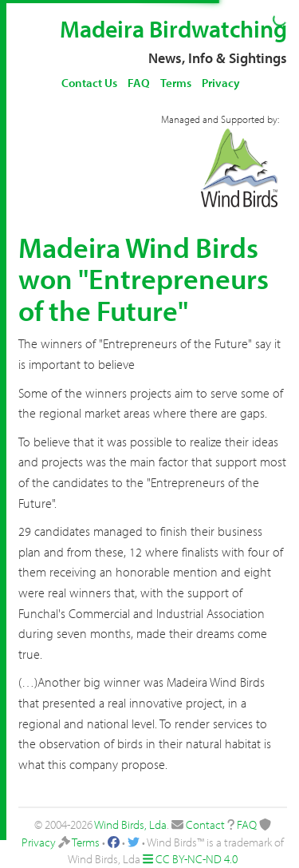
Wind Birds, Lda (130, 824)
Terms (176, 83)
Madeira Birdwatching (173, 29)
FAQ (139, 83)
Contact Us (89, 83)
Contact (205, 824)
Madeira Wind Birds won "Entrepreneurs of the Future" (144, 278)
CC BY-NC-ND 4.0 (197, 859)
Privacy (221, 83)
